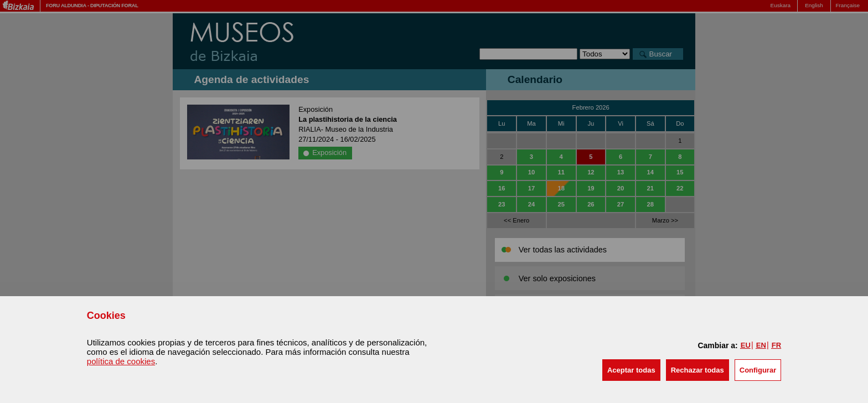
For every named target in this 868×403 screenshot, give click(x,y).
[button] (631, 370)
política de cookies (121, 361)
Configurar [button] (758, 370)
